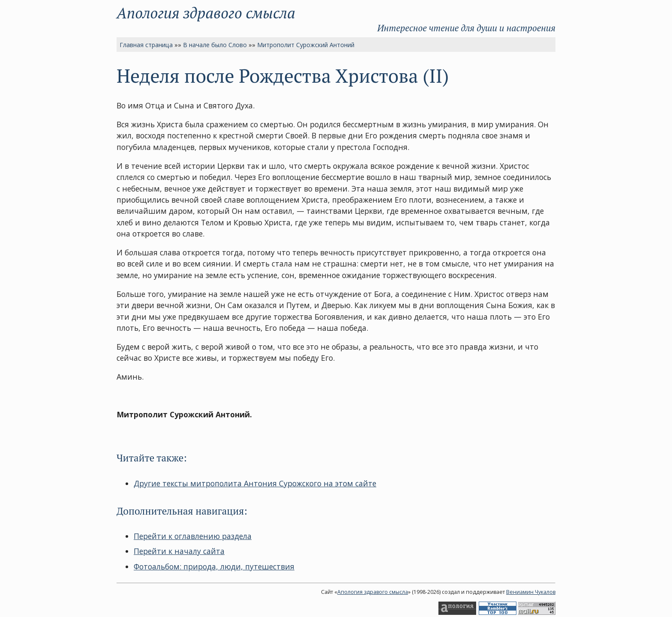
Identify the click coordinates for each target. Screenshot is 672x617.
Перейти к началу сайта (179, 551)
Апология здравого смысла (206, 13)
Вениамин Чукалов (531, 592)
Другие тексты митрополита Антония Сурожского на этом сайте (255, 483)
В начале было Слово (215, 45)
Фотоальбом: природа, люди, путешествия (214, 566)
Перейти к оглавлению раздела (193, 536)
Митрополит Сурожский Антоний (306, 45)
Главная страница (146, 45)
